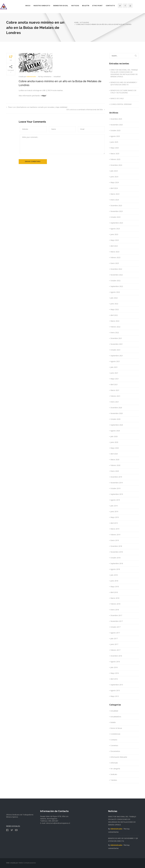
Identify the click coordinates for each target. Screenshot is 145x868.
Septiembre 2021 (117, 356)
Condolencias (115, 734)
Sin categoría (115, 769)
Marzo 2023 (115, 252)
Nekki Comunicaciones (27, 863)
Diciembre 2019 (116, 477)
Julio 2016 (114, 667)
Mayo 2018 (115, 587)
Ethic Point (104, 6)
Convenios (114, 745)
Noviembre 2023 (117, 211)
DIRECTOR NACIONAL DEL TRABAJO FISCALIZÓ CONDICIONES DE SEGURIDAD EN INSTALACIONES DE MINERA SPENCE (124, 73)
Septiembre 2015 (117, 685)
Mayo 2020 (115, 448)
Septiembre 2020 (117, 425)
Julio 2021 (114, 367)
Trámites (114, 780)
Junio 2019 (114, 511)
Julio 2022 (114, 298)
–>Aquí (43, 96)
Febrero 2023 (115, 257)
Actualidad (57, 77)
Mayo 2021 (115, 379)
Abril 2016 (114, 679)
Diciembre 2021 (116, 338)
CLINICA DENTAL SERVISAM (121, 104)
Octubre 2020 (115, 419)
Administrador (31, 77)
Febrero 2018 (115, 604)
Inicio (34, 6)
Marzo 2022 (115, 321)
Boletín (92, 6)
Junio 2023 (114, 234)
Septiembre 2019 (117, 494)
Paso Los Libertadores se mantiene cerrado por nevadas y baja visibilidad (37, 107)
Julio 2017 (114, 638)
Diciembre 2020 (116, 408)
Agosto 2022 (115, 292)
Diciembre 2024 (116, 165)
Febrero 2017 (115, 650)
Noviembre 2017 (117, 621)
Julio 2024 (114, 171)
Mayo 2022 (115, 309)
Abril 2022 (114, 315)
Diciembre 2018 (116, 546)
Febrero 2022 (115, 327)
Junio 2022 (114, 304)
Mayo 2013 (115, 696)
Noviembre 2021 (117, 344)
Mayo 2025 (115, 148)
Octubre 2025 (115, 130)
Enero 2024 (115, 200)
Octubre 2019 (115, 488)
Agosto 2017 (115, 633)
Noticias (81, 6)
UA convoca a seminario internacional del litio (86, 110)
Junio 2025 (114, 142)
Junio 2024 (114, 177)
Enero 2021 (115, 402)
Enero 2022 (115, 333)
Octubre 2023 (115, 217)
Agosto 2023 (115, 229)
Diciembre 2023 (116, 206)
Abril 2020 (114, 454)
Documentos (115, 751)
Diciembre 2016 (116, 656)
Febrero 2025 (115, 159)
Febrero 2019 (115, 535)
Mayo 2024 (115, 182)
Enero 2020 (115, 471)
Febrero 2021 (115, 396)
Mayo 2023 (115, 240)
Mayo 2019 (115, 517)
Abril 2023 (114, 246)
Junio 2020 (114, 442)
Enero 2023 (115, 263)
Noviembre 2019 (117, 483)
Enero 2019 (115, 540)
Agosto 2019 (115, 500)
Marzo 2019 (115, 529)
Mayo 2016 (115, 673)
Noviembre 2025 (117, 125)
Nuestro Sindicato (48, 6)
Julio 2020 (114, 436)
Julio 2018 (114, 575)
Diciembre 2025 (116, 119)
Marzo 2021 (115, 390)
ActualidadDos (116, 717)
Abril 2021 (114, 384)
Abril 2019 (114, 523)
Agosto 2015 (115, 690)
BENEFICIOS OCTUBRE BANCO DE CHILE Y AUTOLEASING (123, 92)
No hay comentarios (45, 77)
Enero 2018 (115, 610)
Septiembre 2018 (117, 563)
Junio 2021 (114, 373)
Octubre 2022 (115, 281)
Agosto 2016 (115, 662)
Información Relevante (119, 757)
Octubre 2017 (115, 627)
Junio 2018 (114, 581)
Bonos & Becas (116, 728)
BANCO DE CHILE (117, 98)
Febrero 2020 (115, 465)
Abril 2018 (114, 592)
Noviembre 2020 (117, 413)
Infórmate (114, 763)
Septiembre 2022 (117, 286)
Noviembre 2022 (117, 275)
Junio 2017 (114, 644)
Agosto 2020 (115, 431)
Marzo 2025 (115, 154)
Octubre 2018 (115, 558)
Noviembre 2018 (117, 552)
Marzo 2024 (115, 194)
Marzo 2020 (115, 460)
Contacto (117, 6)
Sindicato (114, 774)
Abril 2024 (114, 188)
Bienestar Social (67, 6)
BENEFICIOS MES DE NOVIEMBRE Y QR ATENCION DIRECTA (124, 83)
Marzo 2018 (115, 598)
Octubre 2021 (115, 350)
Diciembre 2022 (116, 269)
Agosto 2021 (115, 361)
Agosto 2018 (115, 569)
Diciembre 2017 (116, 615)
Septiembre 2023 (117, 223)
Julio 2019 (114, 506)
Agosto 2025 (115, 136)
